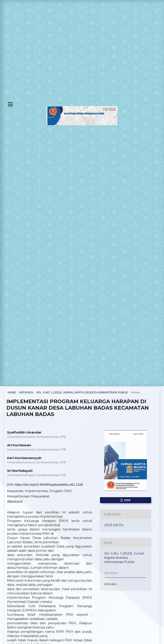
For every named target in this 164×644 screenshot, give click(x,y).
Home (12, 392)
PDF (127, 500)
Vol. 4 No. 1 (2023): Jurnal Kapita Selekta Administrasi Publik (82, 392)
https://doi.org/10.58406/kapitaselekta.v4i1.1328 (49, 484)
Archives (26, 392)
